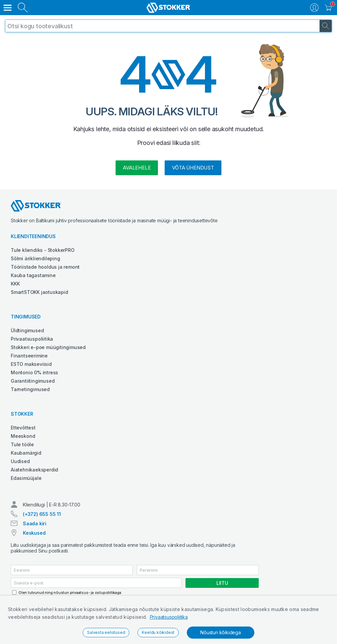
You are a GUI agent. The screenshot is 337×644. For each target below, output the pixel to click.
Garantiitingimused (33, 381)
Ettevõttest (23, 428)
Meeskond (23, 436)
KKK (15, 284)
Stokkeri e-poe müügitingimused (48, 347)
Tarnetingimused (30, 389)
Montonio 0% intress (34, 372)
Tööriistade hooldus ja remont (45, 267)
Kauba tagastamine (33, 275)
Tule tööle (22, 444)
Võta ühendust (193, 168)
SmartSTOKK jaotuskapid (39, 292)
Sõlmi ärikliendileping (35, 258)
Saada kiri (35, 523)
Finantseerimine (29, 356)
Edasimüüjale (26, 478)
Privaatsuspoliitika (169, 617)
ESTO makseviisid (31, 364)
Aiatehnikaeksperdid (34, 470)
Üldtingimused (27, 330)
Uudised (20, 461)
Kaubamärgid (26, 453)
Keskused (34, 533)
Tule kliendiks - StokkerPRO (43, 250)
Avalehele (137, 168)
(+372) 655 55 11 (42, 514)
